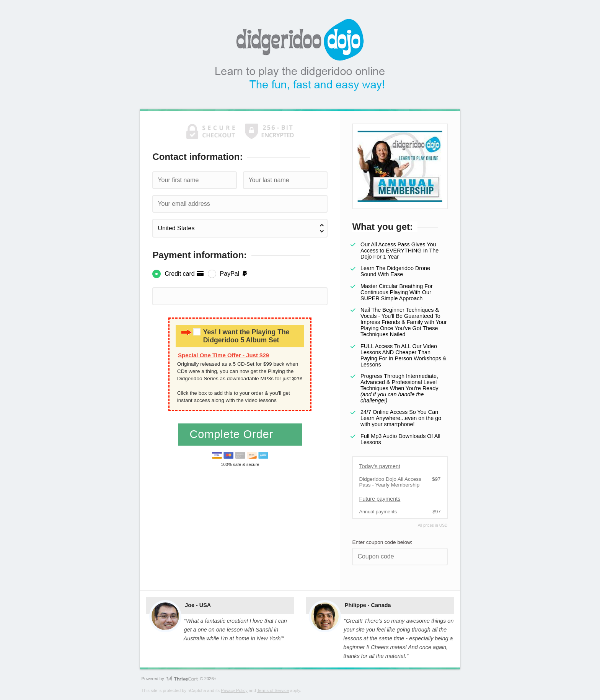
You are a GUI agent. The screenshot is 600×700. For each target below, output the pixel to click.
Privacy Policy (234, 690)
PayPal (234, 274)
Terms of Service (273, 690)
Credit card (184, 274)
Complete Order (233, 434)
